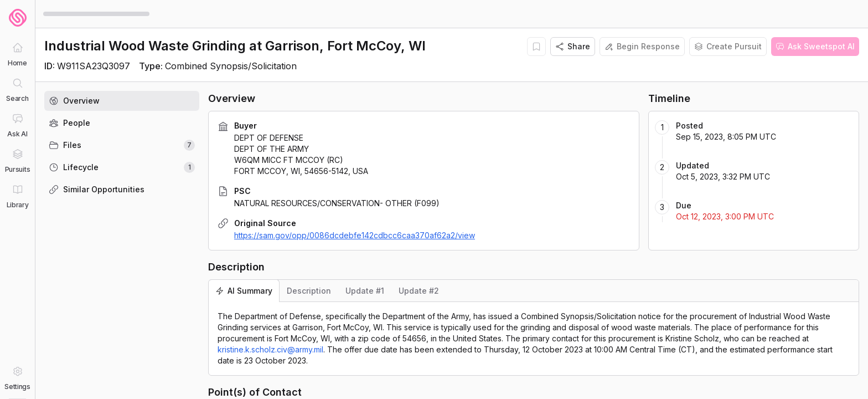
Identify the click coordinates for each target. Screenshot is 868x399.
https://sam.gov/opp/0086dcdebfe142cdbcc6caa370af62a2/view (355, 235)
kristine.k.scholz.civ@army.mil (270, 349)
